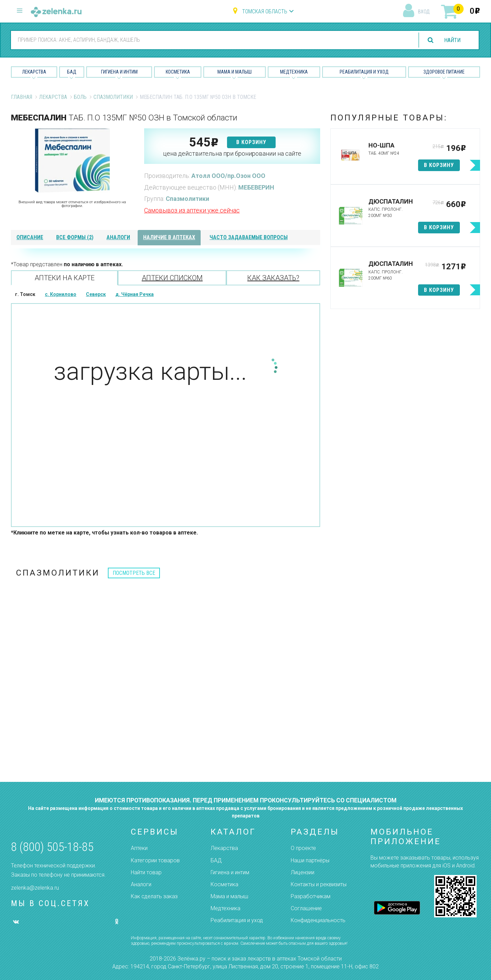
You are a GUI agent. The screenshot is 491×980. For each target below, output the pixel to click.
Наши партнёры (310, 860)
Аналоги (141, 884)
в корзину (251, 142)
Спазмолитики (113, 97)
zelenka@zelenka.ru (35, 888)
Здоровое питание (444, 72)
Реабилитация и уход (364, 72)
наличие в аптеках (169, 237)
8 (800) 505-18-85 (52, 847)
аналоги (118, 237)
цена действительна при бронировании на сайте (232, 153)
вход (424, 12)
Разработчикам (311, 896)
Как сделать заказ (154, 896)
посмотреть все (134, 573)
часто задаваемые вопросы (249, 237)
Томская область (265, 11)
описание (30, 237)
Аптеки (139, 848)
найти (452, 40)
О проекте (303, 848)
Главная (22, 97)
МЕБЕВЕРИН (256, 187)
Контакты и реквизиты (319, 884)
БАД (72, 72)
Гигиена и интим (230, 872)
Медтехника (294, 72)
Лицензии (303, 872)
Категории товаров (155, 860)
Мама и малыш (235, 72)
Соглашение (306, 908)
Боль (80, 97)
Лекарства (34, 72)
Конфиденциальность (318, 920)
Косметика (178, 72)
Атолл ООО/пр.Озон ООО (228, 176)
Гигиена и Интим (119, 72)
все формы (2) (75, 237)
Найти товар (146, 872)
